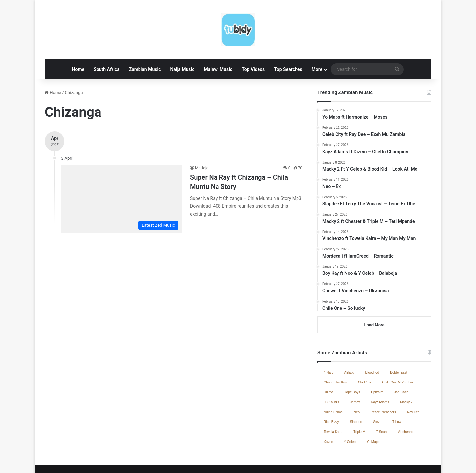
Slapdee (356, 396)
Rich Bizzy (331, 396)
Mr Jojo (202, 142)
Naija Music (182, 43)
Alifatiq (349, 346)
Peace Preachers (383, 386)
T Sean (381, 406)
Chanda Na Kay (335, 356)
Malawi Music (218, 43)
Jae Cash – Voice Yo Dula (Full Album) (269, 461)
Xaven (328, 416)
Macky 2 (406, 376)
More (317, 43)
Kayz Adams (380, 376)
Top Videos (253, 43)
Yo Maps (373, 416)
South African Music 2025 (405, 461)
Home (78, 43)
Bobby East (398, 346)
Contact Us (366, 461)
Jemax (355, 376)
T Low (397, 396)
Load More (374, 299)
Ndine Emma (333, 386)
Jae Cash (401, 366)
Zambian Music (145, 43)
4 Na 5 (328, 346)
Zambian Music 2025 (330, 461)
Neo (357, 386)
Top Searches (288, 43)
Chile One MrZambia (397, 356)
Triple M (359, 406)
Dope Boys (352, 366)
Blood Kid (372, 346)
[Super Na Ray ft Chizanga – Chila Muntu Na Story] (121, 173)
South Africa (106, 43)
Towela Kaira (333, 406)
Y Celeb (350, 416)
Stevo (377, 396)
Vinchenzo (405, 406)
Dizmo (328, 366)
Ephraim (377, 366)
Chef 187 (365, 356)
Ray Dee (413, 386)
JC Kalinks (331, 376)
